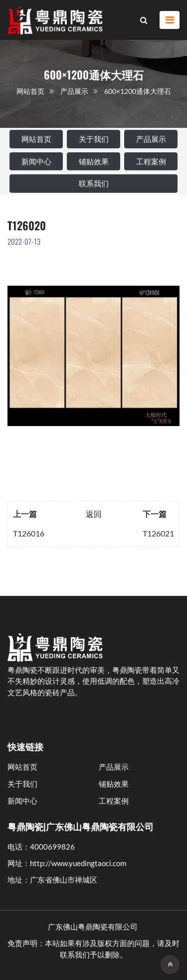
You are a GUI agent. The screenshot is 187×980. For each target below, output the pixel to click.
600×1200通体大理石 (138, 91)
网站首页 (30, 91)
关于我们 (94, 139)
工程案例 (151, 161)
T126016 (29, 533)
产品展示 (74, 91)
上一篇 (25, 514)
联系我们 (94, 183)
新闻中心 (36, 161)
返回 (94, 514)
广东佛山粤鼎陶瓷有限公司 (93, 927)
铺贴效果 (94, 161)
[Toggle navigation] (170, 20)
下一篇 (155, 514)
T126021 (158, 533)
